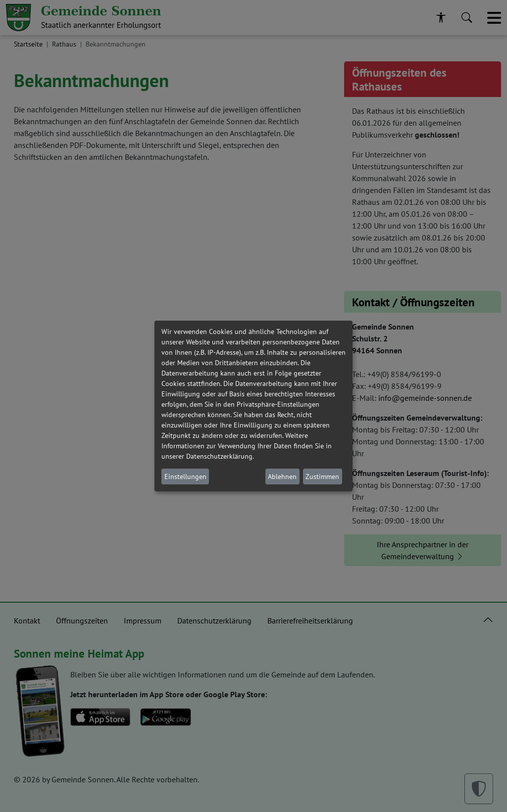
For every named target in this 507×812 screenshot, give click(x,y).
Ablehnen (282, 477)
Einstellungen (185, 477)
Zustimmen (322, 477)
